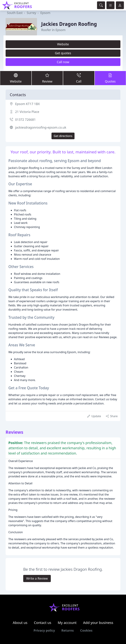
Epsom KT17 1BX (27, 104)
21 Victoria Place (27, 112)
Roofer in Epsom (53, 30)
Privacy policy (44, 630)
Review (47, 78)
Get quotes (63, 53)
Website (63, 44)
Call (79, 78)
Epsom (45, 13)
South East (15, 13)
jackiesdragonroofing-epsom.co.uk (41, 127)
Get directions (63, 136)
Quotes (110, 78)
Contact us (43, 623)
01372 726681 (25, 120)
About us (20, 623)
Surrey (31, 13)
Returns (68, 630)
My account (67, 623)
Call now (63, 62)
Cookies (86, 630)
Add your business (98, 623)
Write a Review (37, 578)
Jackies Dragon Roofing (69, 24)
